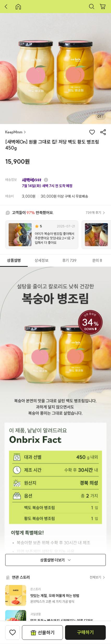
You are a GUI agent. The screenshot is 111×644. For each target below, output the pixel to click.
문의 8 (97, 260)
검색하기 (92, 7)
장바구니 (103, 7)
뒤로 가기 (7, 7)
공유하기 (103, 132)
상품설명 (14, 260)
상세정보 (42, 260)
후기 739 (69, 260)
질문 (46, 180)
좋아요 (92, 132)
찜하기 (13, 633)
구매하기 (85, 632)
